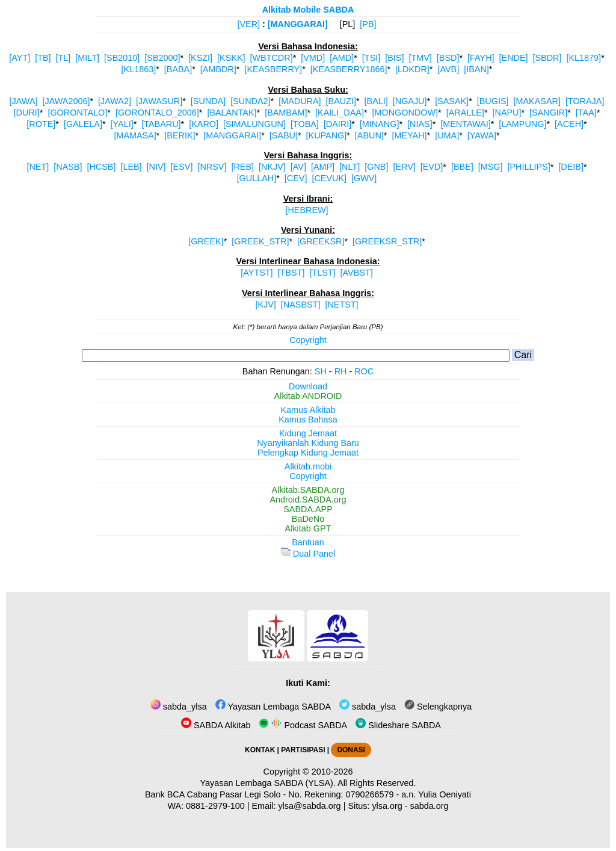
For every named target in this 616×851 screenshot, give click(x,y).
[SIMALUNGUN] (254, 124)
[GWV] (364, 178)
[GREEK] (206, 241)
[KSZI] (200, 58)
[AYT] (20, 58)
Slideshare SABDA (398, 725)
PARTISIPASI (303, 750)
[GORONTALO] (77, 113)
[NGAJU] (410, 101)
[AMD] (342, 58)
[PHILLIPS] (529, 167)
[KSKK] (231, 58)
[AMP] (323, 167)
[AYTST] (257, 273)
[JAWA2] (115, 101)
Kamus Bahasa (308, 419)
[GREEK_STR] (260, 241)
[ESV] (182, 167)
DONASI (351, 750)
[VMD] (313, 58)
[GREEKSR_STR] (387, 241)
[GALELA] (83, 124)
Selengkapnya (438, 707)
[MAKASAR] (537, 101)
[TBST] (291, 273)
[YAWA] (482, 135)
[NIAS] (420, 124)
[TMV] (420, 58)
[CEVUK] (329, 178)
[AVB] (448, 69)
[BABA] (178, 69)
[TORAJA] (585, 101)
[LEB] (131, 167)
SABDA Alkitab (216, 725)
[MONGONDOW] (405, 113)
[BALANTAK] (232, 113)
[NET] (38, 167)
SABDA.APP (308, 509)
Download (308, 386)
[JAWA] (24, 101)
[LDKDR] (412, 69)
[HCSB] (101, 167)
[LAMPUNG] (522, 124)
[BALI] (376, 101)
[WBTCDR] (272, 58)
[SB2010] (122, 58)
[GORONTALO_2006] (157, 113)
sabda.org (430, 806)
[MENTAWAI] (465, 124)
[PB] (368, 24)
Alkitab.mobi (308, 466)
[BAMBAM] (286, 113)
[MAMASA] (135, 135)
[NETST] (341, 305)
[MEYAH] (409, 135)
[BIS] (394, 58)
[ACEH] (569, 124)
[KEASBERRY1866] (349, 69)
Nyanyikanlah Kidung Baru (308, 443)
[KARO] (204, 124)
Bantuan (308, 542)
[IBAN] (476, 69)
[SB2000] (162, 58)
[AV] (298, 167)
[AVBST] (357, 273)
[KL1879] (584, 58)
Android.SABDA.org (308, 500)
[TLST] (322, 273)
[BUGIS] (493, 101)
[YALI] (122, 124)
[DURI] (27, 113)
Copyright (308, 340)
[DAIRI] (337, 124)
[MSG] (491, 167)
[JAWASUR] (159, 101)
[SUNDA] (208, 101)
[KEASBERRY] (273, 69)
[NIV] (156, 167)
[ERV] (404, 167)
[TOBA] (305, 124)
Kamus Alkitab (308, 410)
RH (341, 371)
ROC (364, 371)
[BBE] (462, 167)
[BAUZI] (341, 101)
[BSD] (448, 58)
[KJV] (265, 305)
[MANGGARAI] (298, 24)
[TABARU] (161, 124)
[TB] (43, 58)
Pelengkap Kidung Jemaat (308, 453)
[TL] (63, 58)
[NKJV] (272, 167)
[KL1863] (139, 69)
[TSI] (371, 58)
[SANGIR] (548, 113)
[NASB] (68, 167)
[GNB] (376, 167)
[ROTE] (41, 124)
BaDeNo (308, 519)
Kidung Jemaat (308, 433)
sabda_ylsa (179, 707)
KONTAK (260, 750)
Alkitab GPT (308, 528)
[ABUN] (369, 135)
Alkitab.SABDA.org (308, 490)
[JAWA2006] (66, 101)
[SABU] (284, 135)
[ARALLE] (465, 113)
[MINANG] (380, 124)
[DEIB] (571, 167)
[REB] (242, 167)
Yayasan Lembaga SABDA (273, 707)
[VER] (248, 24)
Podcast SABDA (303, 725)
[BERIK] (180, 135)
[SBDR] (547, 58)
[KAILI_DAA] (340, 113)
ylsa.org (387, 806)
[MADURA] (300, 101)
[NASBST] (301, 305)
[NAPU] (507, 113)
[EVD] (432, 167)
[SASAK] (452, 101)
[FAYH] (481, 58)
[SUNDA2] (250, 101)
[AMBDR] (218, 69)
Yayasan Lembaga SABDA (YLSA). (268, 783)
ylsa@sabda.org (309, 806)
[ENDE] (514, 58)
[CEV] (296, 178)
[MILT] (87, 58)
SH (321, 371)
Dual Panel (308, 554)
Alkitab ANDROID (308, 396)
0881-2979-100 (215, 806)
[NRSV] (212, 167)
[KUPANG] (327, 135)
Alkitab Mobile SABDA (308, 10)
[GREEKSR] (321, 241)
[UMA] (447, 135)
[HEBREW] (306, 210)
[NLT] (350, 167)
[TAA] (586, 113)
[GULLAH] (257, 178)
